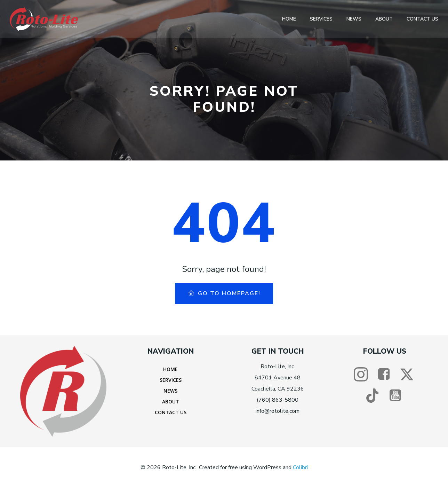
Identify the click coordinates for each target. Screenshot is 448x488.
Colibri (300, 467)
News (354, 19)
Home (289, 19)
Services (321, 19)
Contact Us (422, 19)
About (384, 19)
